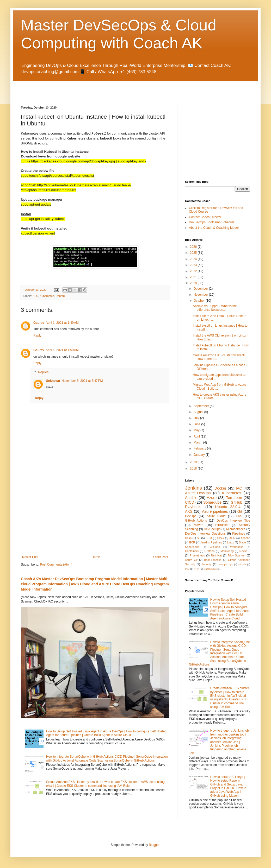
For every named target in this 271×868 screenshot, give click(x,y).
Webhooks (237, 547)
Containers (192, 551)
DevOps (191, 516)
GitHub (236, 502)
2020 (194, 283)
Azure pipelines (215, 511)
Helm (188, 538)
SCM (209, 538)
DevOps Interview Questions (205, 534)
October (200, 301)
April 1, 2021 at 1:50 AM (62, 350)
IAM (187, 569)
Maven (199, 525)
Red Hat (216, 555)
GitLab (242, 564)
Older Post (161, 557)
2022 (194, 271)
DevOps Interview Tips (233, 521)
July (197, 418)
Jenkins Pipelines (211, 542)
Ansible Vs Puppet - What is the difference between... (215, 308)
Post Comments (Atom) (56, 565)
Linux (230, 542)
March (198, 442)
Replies (43, 372)
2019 (194, 462)
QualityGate (210, 569)
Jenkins (193, 488)
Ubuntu (60, 296)
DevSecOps (212, 529)
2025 (194, 253)
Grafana (210, 551)
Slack (221, 538)
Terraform (234, 498)
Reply (37, 335)
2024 (194, 259)
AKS (189, 511)
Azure (212, 498)
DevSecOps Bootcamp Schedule (212, 222)
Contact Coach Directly (205, 217)
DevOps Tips (225, 564)
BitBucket (222, 525)
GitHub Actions (196, 521)
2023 (194, 265)
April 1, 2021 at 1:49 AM (62, 323)
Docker (220, 488)
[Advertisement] (82, 89)
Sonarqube (212, 502)
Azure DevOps (198, 493)
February (200, 448)
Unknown (53, 381)
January (200, 455)
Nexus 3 (245, 551)
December (201, 289)
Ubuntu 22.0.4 (228, 507)
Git (240, 511)
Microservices (236, 529)
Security (207, 564)
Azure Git (191, 560)
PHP (196, 569)
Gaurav (39, 323)
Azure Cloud (216, 516)
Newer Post (30, 557)
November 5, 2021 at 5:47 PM (82, 381)
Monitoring (227, 551)
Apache (245, 538)
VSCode (215, 547)
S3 (199, 538)
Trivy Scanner (237, 555)
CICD (190, 502)
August (199, 412)
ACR (232, 538)
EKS (239, 516)
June (197, 424)
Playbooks (194, 507)
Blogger (154, 845)
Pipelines (239, 534)
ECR (192, 542)
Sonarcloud (192, 547)
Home (96, 557)
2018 (194, 468)
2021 (194, 277)
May (197, 430)
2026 (194, 247)
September (202, 406)
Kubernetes (47, 296)
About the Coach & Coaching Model (214, 228)
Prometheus (197, 555)
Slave (242, 542)
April (197, 436)
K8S (35, 296)
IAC (239, 488)
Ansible (191, 498)
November (201, 295)
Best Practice (213, 560)
